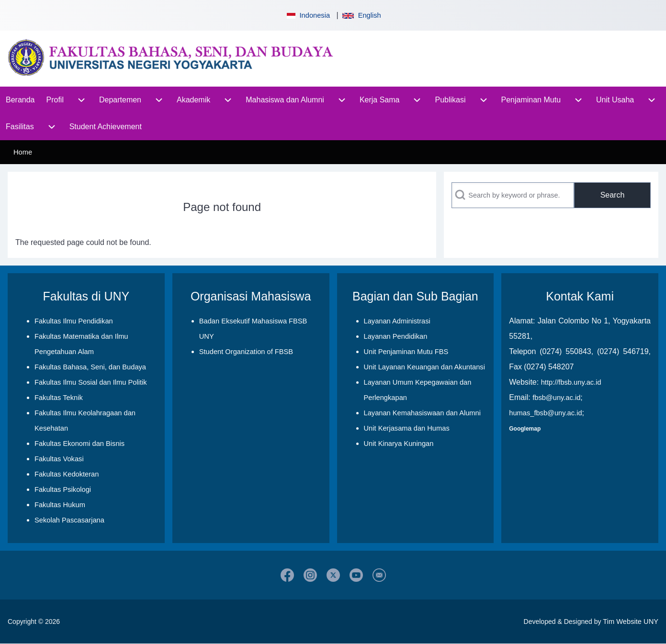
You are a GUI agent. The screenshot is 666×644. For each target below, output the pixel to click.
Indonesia (307, 15)
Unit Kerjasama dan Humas (407, 428)
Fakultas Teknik (59, 398)
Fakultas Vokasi (59, 459)
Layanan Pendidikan (396, 336)
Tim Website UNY (631, 622)
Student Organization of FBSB (246, 352)
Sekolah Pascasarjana (69, 520)
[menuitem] (20, 100)
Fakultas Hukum (60, 505)
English (361, 15)
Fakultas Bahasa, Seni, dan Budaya (90, 367)
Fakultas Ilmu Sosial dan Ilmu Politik (91, 382)
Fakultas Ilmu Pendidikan (74, 321)
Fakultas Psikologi (63, 489)
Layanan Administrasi (397, 321)
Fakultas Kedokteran (67, 474)
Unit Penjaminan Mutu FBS (406, 352)
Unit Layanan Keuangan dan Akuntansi (424, 367)
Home (23, 152)
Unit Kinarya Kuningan (399, 444)
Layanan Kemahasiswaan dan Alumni (422, 413)
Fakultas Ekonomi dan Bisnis (79, 444)
